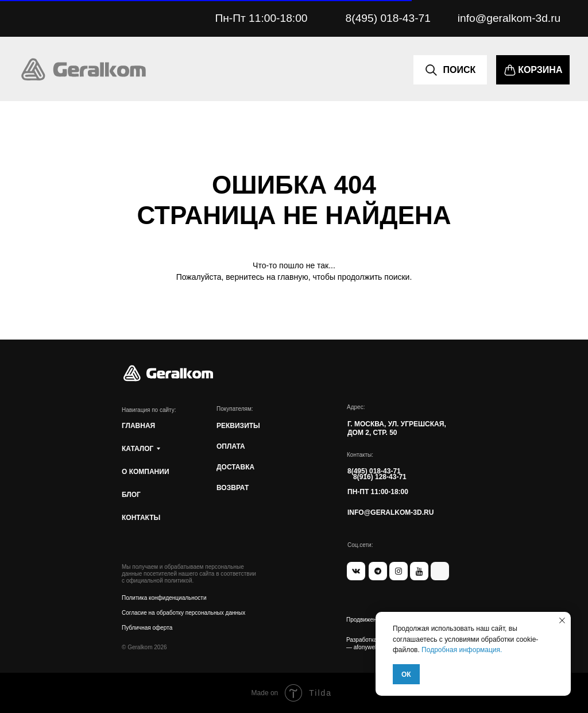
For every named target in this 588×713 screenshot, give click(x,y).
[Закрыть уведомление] (562, 620)
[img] (84, 70)
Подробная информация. (462, 650)
